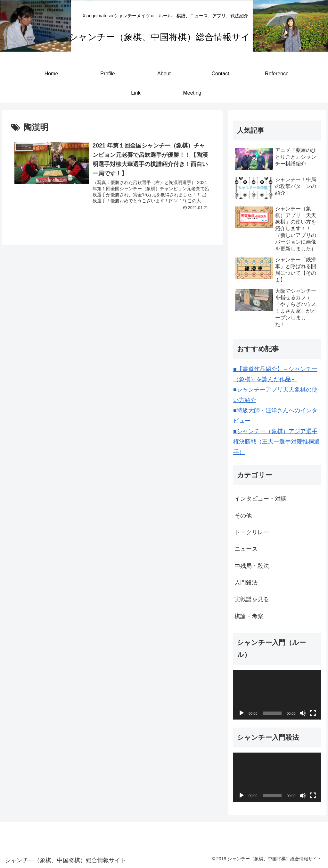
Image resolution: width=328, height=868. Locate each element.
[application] (277, 695)
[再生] (242, 713)
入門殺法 (246, 583)
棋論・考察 (249, 616)
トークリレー (252, 532)
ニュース (246, 549)
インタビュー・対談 (260, 499)
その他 (243, 516)
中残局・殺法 (252, 566)
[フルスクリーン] (313, 713)
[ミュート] (303, 713)
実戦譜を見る (252, 599)
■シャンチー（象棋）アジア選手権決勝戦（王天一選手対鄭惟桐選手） (276, 442)
